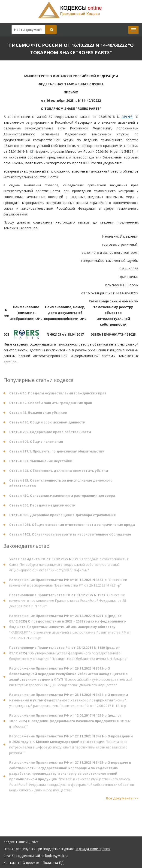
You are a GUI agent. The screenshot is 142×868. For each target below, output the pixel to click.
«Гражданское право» (93, 849)
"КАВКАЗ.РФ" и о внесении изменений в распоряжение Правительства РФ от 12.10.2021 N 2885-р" (70, 629)
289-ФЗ (127, 117)
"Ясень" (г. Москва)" (70, 723)
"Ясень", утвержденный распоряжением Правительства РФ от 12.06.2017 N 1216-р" (69, 702)
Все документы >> (122, 800)
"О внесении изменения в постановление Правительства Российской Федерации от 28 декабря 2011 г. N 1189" (68, 602)
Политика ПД (53, 863)
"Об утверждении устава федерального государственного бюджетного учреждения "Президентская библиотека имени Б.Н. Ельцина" (68, 655)
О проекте (31, 863)
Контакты (11, 863)
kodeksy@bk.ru (56, 856)
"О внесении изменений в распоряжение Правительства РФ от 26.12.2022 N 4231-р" (68, 584)
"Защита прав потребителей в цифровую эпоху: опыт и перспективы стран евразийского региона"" (71, 746)
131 (32, 151)
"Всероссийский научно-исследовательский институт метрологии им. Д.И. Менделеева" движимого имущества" (71, 679)
